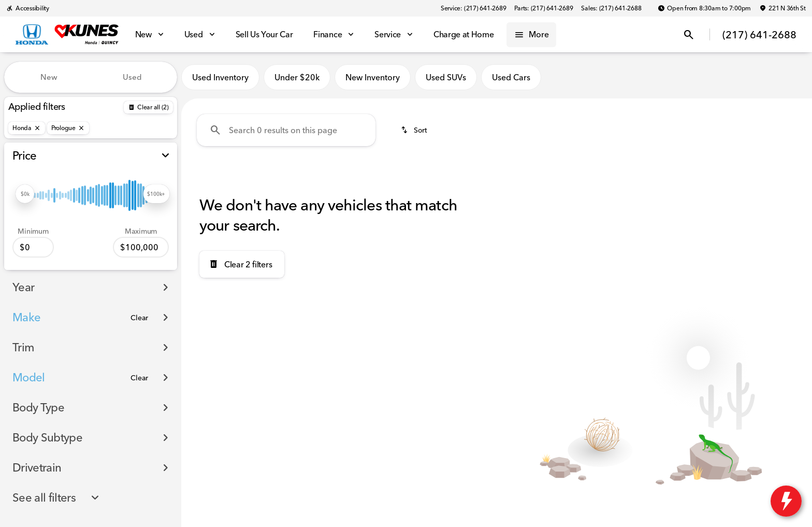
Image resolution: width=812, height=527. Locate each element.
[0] (33, 247)
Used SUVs (446, 77)
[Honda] (27, 128)
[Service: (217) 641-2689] (473, 8)
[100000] (141, 247)
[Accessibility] (28, 8)
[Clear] (139, 318)
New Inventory (373, 77)
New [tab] (49, 77)
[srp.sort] (415, 130)
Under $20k (297, 77)
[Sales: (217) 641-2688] (611, 8)
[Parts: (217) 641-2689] (543, 8)
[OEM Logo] (32, 35)
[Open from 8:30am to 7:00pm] (704, 8)
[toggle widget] (786, 501)
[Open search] (689, 35)
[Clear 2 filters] (242, 264)
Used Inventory (220, 77)
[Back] (148, 107)
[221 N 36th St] (782, 8)
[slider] (25, 194)
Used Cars (511, 77)
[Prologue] (68, 128)
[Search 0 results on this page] (286, 130)
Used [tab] (132, 77)
